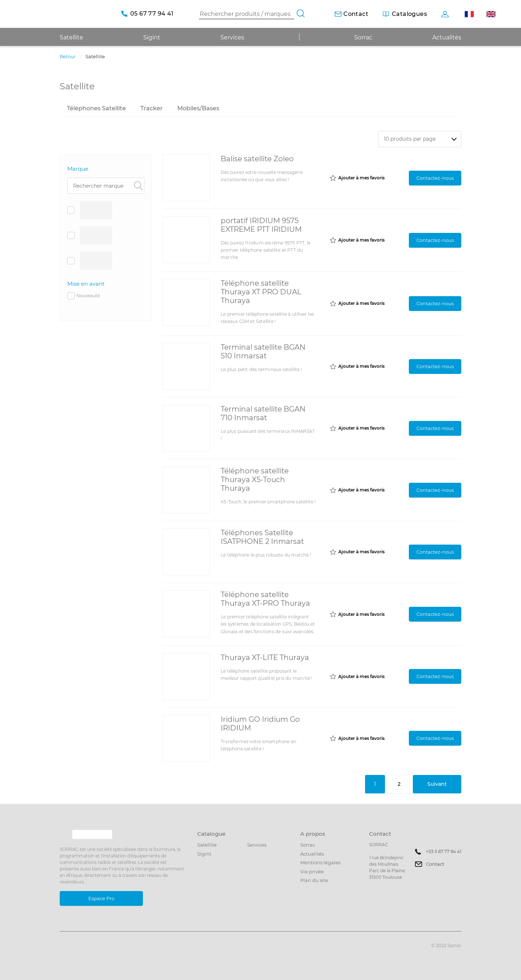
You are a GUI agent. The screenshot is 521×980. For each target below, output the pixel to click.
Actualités (447, 37)
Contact (435, 864)
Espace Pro (101, 898)
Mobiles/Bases (198, 108)
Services (232, 37)
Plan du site (314, 880)
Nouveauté (84, 296)
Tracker (152, 108)
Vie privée (312, 872)
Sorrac (363, 37)
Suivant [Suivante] (437, 784)
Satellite (207, 845)
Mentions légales (320, 862)
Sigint (204, 854)
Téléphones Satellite (96, 108)
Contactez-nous (435, 178)
